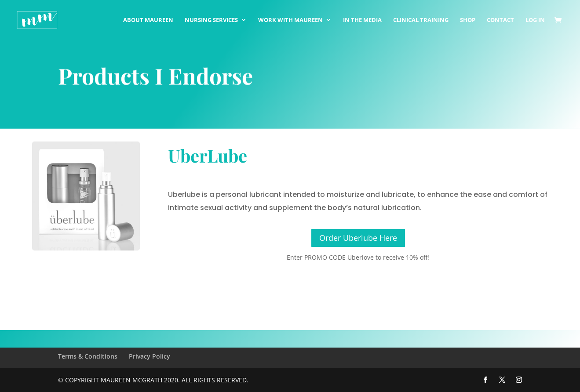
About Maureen (148, 20)
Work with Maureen (290, 20)
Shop (468, 20)
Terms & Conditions (88, 356)
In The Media (362, 20)
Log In (535, 20)
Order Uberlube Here (358, 238)
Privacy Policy (150, 356)
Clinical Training (421, 20)
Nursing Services (211, 20)
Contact (500, 20)
